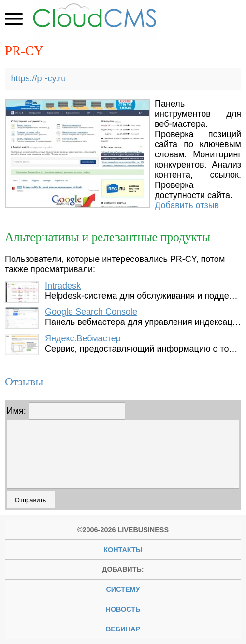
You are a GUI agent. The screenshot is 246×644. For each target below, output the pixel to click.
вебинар (123, 629)
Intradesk (63, 286)
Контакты (123, 550)
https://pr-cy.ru (39, 78)
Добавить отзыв (187, 205)
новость (123, 609)
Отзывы (24, 382)
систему (123, 589)
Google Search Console (91, 312)
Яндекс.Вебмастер (83, 338)
